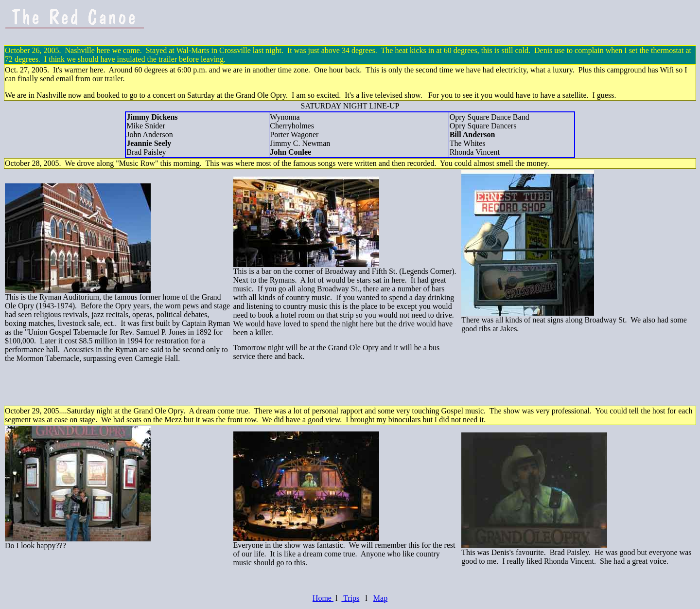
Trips (350, 598)
